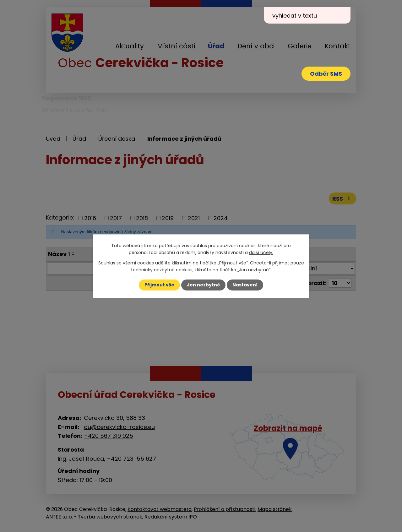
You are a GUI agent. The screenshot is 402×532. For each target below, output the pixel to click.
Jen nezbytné (203, 285)
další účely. (261, 252)
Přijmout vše (159, 285)
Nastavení (245, 285)
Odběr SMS (326, 74)
